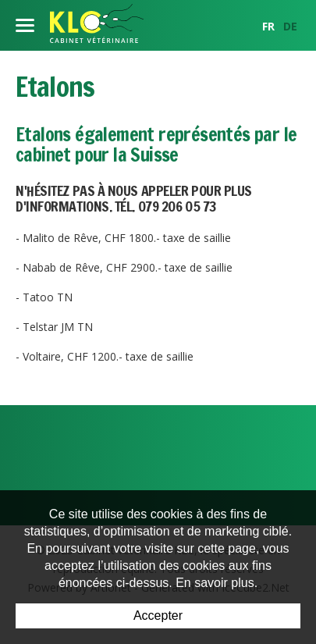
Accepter (158, 616)
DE (290, 26)
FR (268, 26)
